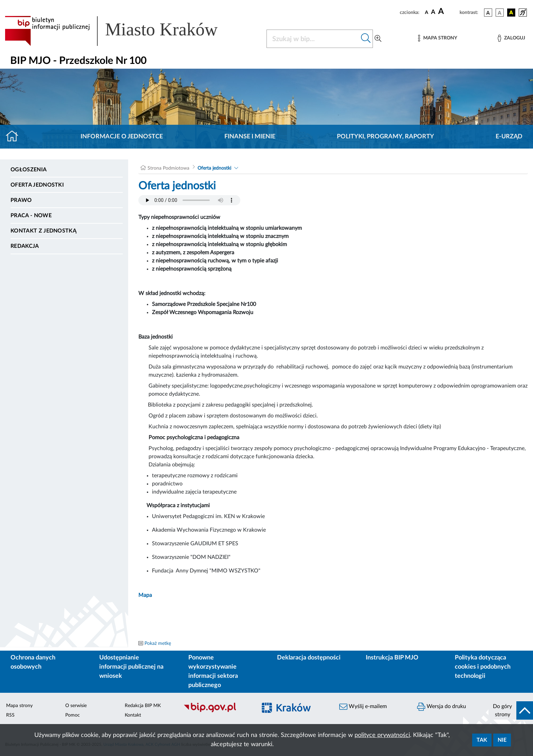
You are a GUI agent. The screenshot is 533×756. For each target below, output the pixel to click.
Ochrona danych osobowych (33, 662)
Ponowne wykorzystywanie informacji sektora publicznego (213, 672)
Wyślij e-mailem (363, 707)
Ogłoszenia (29, 170)
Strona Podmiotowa (168, 168)
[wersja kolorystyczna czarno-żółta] (511, 13)
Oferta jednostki (37, 185)
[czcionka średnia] (433, 12)
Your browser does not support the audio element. (189, 200)
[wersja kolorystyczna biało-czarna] (500, 13)
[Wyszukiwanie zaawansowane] (378, 39)
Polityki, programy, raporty (385, 137)
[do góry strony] (511, 710)
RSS (10, 715)
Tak (482, 740)
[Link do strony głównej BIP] (121, 31)
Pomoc (73, 715)
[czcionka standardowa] (427, 12)
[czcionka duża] (448, 12)
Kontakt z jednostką (44, 231)
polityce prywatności (382, 735)
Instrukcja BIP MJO (392, 658)
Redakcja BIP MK (143, 706)
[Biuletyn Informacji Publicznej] (217, 711)
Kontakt (133, 715)
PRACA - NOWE (31, 216)
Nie (502, 740)
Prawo (21, 200)
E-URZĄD (509, 137)
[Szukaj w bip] (366, 39)
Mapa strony (19, 706)
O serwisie (76, 706)
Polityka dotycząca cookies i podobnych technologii (483, 667)
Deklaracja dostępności (309, 658)
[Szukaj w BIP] (313, 39)
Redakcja (25, 246)
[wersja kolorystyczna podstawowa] (488, 13)
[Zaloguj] (511, 38)
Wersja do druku (442, 707)
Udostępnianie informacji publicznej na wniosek (131, 667)
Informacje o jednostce (122, 137)
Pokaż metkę (158, 643)
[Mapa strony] (437, 38)
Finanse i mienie (250, 137)
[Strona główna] (15, 137)
